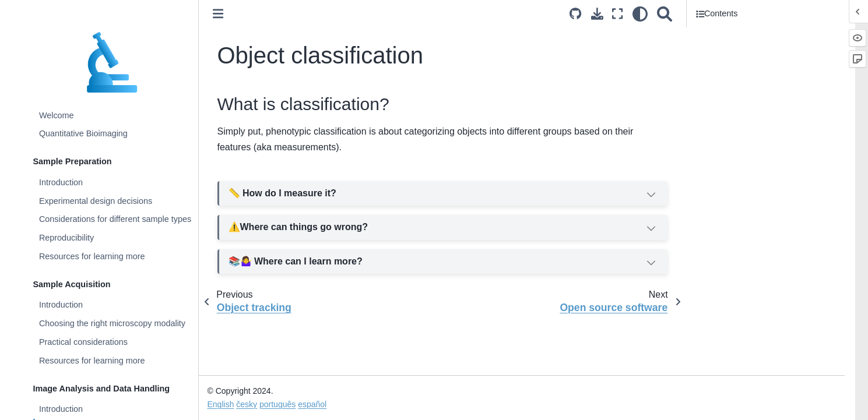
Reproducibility (66, 238)
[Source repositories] (575, 14)
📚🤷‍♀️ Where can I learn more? (443, 263)
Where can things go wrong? (443, 227)
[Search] (665, 14)
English (221, 404)
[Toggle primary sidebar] (218, 14)
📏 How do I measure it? (443, 195)
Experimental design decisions (96, 201)
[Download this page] (597, 14)
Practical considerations (83, 342)
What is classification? (741, 36)
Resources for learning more (92, 256)
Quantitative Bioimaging (83, 133)
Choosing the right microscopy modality (112, 323)
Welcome (57, 115)
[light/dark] (640, 14)
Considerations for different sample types (115, 219)
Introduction (61, 182)
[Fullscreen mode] (617, 14)
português (277, 404)
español (312, 404)
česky (247, 404)
